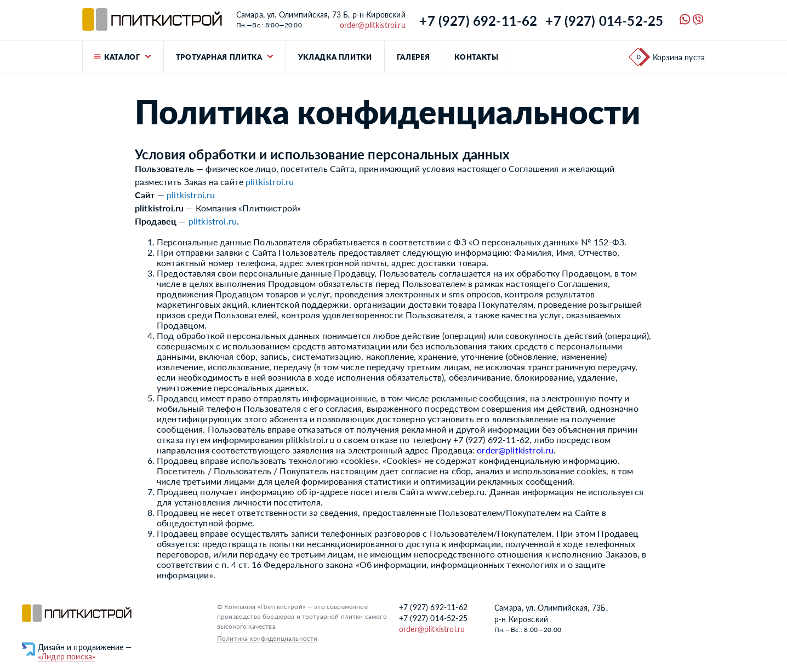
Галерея (414, 57)
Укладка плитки (335, 57)
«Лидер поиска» (67, 656)
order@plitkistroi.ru (373, 25)
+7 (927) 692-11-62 (478, 21)
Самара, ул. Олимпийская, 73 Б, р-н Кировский (321, 15)
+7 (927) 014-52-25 (604, 21)
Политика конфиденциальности (267, 638)
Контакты (476, 57)
